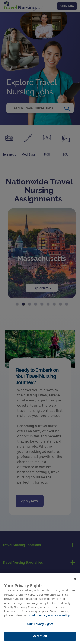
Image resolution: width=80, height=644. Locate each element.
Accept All (40, 637)
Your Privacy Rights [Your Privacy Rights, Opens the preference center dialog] (40, 624)
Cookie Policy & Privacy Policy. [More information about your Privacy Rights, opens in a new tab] (49, 616)
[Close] (75, 579)
